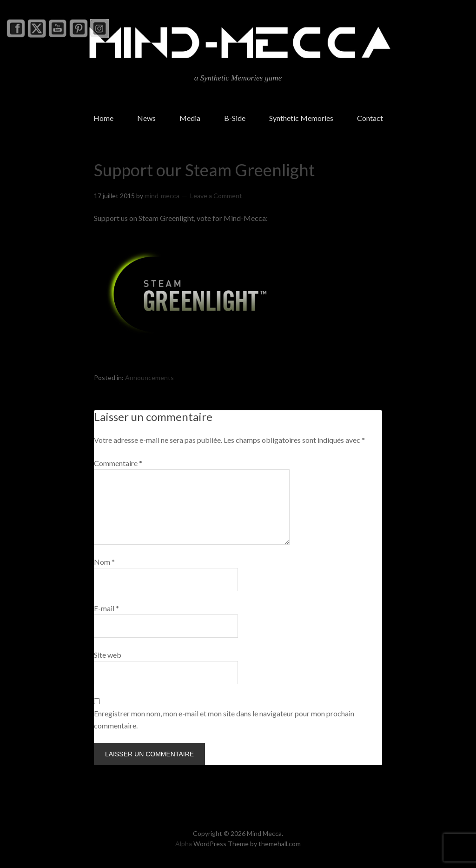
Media (190, 118)
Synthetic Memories (301, 118)
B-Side (235, 118)
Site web (108, 655)
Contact (370, 118)
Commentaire (118, 463)
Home (103, 118)
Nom (104, 562)
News (146, 118)
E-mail (106, 608)
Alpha (184, 844)
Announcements (149, 377)
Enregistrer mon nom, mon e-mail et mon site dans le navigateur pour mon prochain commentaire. (224, 719)
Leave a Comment (216, 196)
